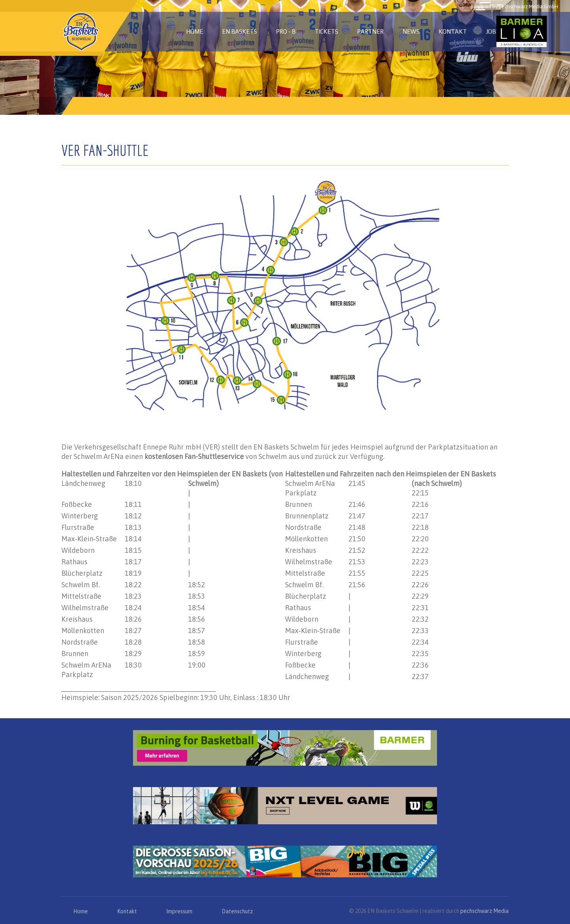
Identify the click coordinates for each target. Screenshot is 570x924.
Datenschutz (237, 911)
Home (195, 31)
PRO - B (286, 31)
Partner (370, 31)
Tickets (326, 31)
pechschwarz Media (484, 911)
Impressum (179, 911)
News (411, 31)
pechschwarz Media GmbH (528, 7)
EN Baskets (239, 31)
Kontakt (453, 31)
